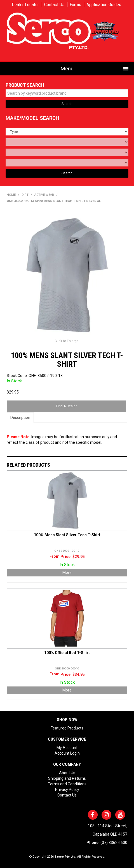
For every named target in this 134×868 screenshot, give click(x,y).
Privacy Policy (67, 790)
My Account (67, 748)
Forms (75, 5)
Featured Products (67, 728)
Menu (67, 69)
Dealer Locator (25, 5)
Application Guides (104, 5)
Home (11, 195)
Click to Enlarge (67, 341)
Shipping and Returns (67, 778)
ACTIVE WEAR (44, 195)
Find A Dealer (66, 406)
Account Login (67, 753)
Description (20, 418)
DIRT (25, 195)
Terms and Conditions (67, 784)
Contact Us (54, 5)
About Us (67, 773)
